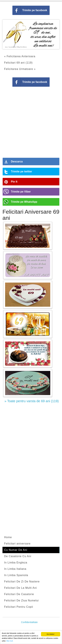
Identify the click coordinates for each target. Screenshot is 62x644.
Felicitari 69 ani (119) (18, 63)
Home (8, 537)
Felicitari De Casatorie (19, 594)
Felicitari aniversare (17, 544)
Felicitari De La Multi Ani (21, 588)
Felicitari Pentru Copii (19, 607)
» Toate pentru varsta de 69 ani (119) (32, 401)
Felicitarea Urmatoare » (20, 69)
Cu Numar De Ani (16, 550)
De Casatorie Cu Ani (18, 556)
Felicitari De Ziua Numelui (21, 600)
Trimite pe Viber (21, 192)
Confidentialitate (29, 622)
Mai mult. (10, 641)
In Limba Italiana (15, 569)
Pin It (14, 182)
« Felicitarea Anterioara (20, 56)
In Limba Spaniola (16, 575)
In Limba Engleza (16, 563)
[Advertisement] (31, 123)
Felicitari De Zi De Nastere (22, 582)
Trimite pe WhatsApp (24, 202)
